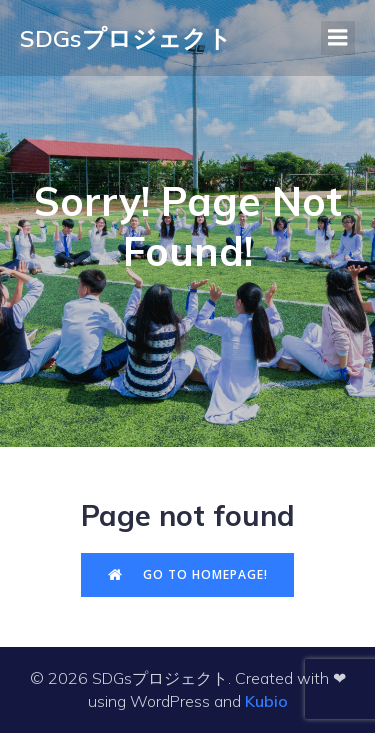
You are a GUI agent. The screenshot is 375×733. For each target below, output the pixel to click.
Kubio (266, 701)
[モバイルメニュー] (338, 38)
